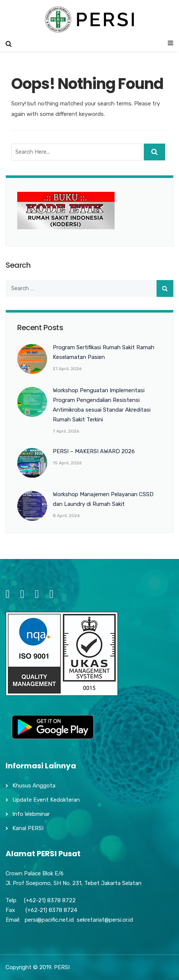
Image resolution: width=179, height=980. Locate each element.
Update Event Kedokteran (46, 800)
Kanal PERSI (28, 828)
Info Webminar (31, 814)
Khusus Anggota (34, 786)
